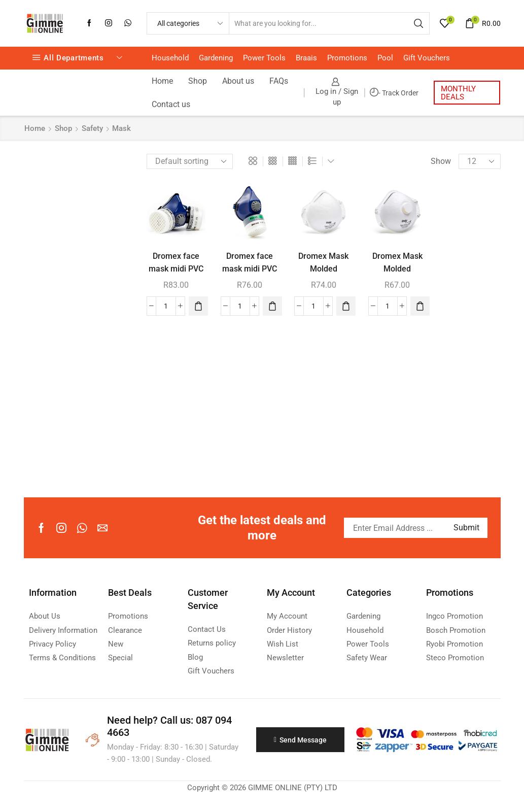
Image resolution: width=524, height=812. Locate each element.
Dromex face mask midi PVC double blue (176, 269)
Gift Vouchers (427, 58)
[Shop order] (190, 161)
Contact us (171, 104)
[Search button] (418, 23)
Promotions (347, 58)
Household (170, 58)
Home (162, 81)
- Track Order (394, 93)
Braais (306, 58)
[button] (198, 306)
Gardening (216, 58)
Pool (385, 58)
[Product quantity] (166, 306)
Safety (92, 128)
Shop (198, 81)
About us (238, 81)
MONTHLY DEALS (458, 93)
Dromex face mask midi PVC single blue (250, 269)
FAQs (279, 81)
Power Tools (264, 58)
